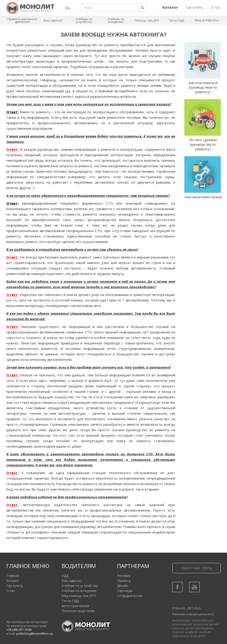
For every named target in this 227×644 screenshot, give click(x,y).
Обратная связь (197, 568)
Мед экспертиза (207, 20)
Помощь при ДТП (147, 20)
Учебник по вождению (116, 20)
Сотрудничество (130, 596)
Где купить (195, 7)
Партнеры (125, 591)
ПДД (65, 576)
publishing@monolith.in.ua (35, 633)
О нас (216, 7)
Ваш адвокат (53, 20)
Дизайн (123, 586)
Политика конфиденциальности (193, 614)
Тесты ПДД (176, 20)
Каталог (13, 581)
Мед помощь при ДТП (79, 596)
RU (68, 8)
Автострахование (75, 606)
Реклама (124, 576)
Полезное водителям (78, 611)
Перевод (124, 581)
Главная (13, 576)
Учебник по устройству (84, 20)
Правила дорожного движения (22, 20)
